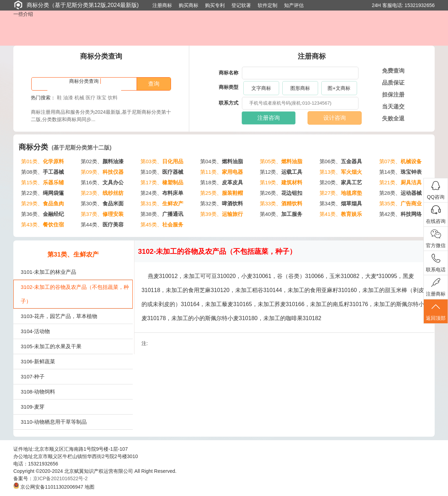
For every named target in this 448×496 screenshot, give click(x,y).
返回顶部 (436, 312)
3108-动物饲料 (38, 392)
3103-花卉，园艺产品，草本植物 (59, 316)
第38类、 (162, 214)
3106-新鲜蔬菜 (38, 361)
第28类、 (401, 193)
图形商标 (300, 88)
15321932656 (420, 5)
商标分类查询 (84, 81)
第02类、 (102, 161)
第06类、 (341, 161)
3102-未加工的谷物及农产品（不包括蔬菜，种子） (75, 294)
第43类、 (42, 224)
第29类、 (42, 203)
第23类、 (102, 193)
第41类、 (341, 214)
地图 (90, 487)
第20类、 (341, 182)
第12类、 (281, 172)
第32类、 (222, 203)
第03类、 (162, 161)
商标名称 (229, 73)
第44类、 (102, 224)
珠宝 (101, 98)
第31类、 (162, 203)
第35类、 (401, 203)
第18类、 (222, 182)
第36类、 (42, 214)
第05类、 (281, 161)
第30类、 (102, 203)
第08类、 (42, 172)
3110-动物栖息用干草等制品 (54, 422)
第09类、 (102, 172)
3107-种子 (33, 376)
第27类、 (341, 193)
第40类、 (281, 214)
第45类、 (162, 224)
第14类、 (401, 172)
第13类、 (341, 172)
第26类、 (281, 193)
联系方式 (229, 103)
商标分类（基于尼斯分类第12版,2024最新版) (76, 5)
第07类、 (401, 161)
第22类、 (42, 193)
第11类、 (222, 172)
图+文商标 (339, 88)
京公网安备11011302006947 (48, 487)
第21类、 (401, 182)
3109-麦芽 (33, 407)
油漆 (68, 98)
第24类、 (162, 193)
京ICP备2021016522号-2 (60, 478)
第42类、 (401, 214)
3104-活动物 (35, 331)
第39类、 (222, 214)
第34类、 (341, 203)
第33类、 (281, 203)
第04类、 (222, 161)
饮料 (113, 98)
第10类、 (162, 172)
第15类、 (42, 182)
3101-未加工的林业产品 (48, 272)
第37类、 (102, 214)
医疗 (91, 98)
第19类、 (281, 182)
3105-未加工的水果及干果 (51, 346)
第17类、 (162, 182)
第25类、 (222, 193)
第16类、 (102, 182)
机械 (79, 98)
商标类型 (229, 87)
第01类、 (42, 161)
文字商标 (261, 88)
